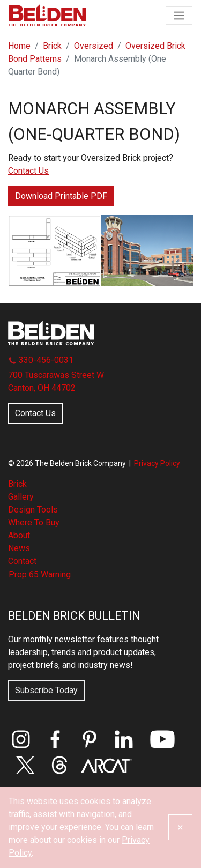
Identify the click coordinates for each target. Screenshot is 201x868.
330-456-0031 (41, 360)
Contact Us (28, 171)
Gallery (21, 497)
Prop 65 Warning (40, 574)
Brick (52, 46)
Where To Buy (34, 522)
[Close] (180, 827)
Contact (22, 561)
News (19, 548)
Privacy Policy (157, 463)
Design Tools (33, 510)
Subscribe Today (46, 690)
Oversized (94, 46)
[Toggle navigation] (179, 16)
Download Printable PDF (61, 196)
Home (19, 46)
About (19, 535)
